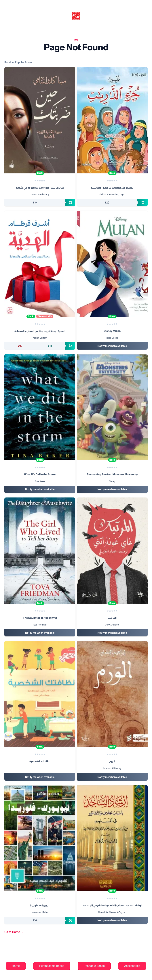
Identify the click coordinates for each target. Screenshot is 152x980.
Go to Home (14, 932)
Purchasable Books (52, 966)
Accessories (132, 966)
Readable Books (94, 966)
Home (16, 966)
